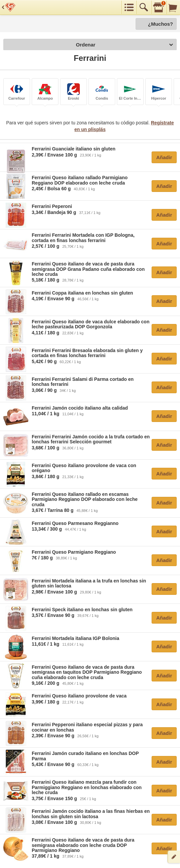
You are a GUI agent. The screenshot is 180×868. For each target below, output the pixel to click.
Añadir (164, 157)
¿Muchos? (160, 24)
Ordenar (124, 45)
